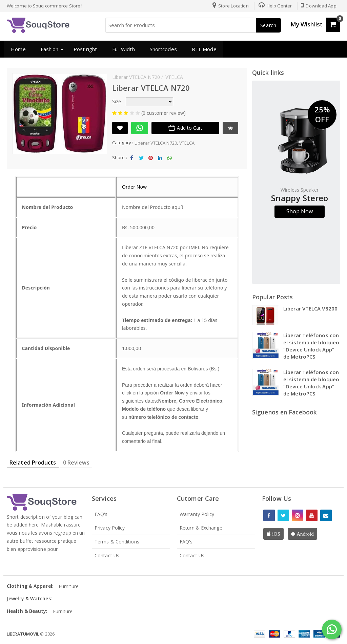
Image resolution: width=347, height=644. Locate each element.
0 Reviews (76, 463)
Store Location (230, 6)
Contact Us (107, 555)
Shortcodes (163, 49)
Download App (319, 6)
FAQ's (101, 514)
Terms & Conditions (117, 542)
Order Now (134, 187)
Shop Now (300, 211)
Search (268, 25)
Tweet (141, 160)
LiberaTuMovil (23, 634)
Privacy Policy (110, 528)
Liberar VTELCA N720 (156, 143)
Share (132, 160)
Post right (84, 49)
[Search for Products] (193, 25)
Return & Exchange (201, 528)
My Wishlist (307, 24)
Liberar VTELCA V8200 (310, 308)
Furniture (69, 586)
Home (17, 49)
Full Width (123, 49)
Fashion (49, 49)
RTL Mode (203, 49)
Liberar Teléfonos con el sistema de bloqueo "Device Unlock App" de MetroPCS (311, 346)
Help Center (274, 6)
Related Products (33, 463)
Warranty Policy (197, 514)
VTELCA (187, 143)
